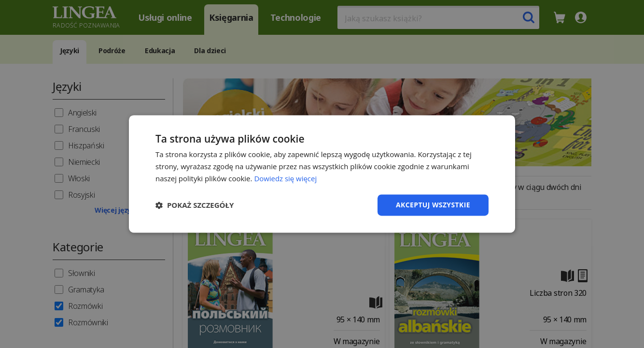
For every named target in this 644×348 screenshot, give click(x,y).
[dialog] (322, 174)
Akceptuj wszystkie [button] (433, 205)
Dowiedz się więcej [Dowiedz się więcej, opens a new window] (285, 178)
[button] (195, 205)
